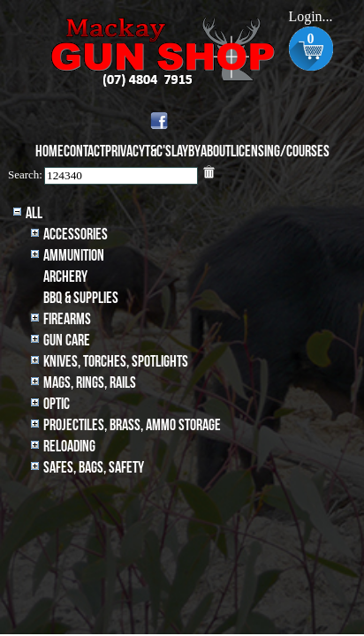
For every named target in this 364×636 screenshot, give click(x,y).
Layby (186, 151)
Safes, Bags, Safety (94, 468)
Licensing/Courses (280, 151)
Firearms (67, 319)
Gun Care (67, 341)
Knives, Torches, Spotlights (116, 362)
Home (49, 151)
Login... (310, 16)
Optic (57, 404)
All (34, 213)
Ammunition (74, 256)
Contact (84, 151)
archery (65, 277)
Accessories (76, 235)
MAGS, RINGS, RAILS (90, 383)
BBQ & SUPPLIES (81, 298)
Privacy (125, 151)
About (216, 151)
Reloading (69, 447)
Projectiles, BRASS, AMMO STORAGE (132, 425)
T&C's (158, 151)
